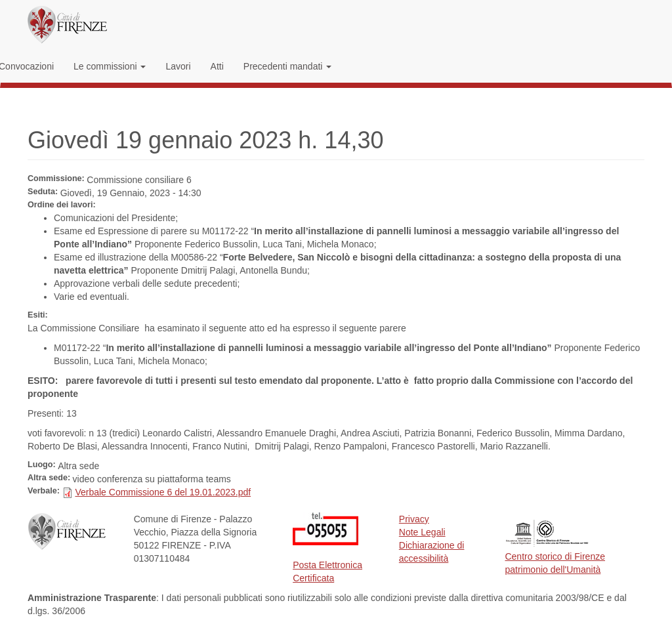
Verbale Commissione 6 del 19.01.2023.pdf (163, 492)
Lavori (178, 66)
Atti (217, 66)
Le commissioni (110, 66)
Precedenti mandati (288, 66)
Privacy (414, 519)
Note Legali (422, 532)
